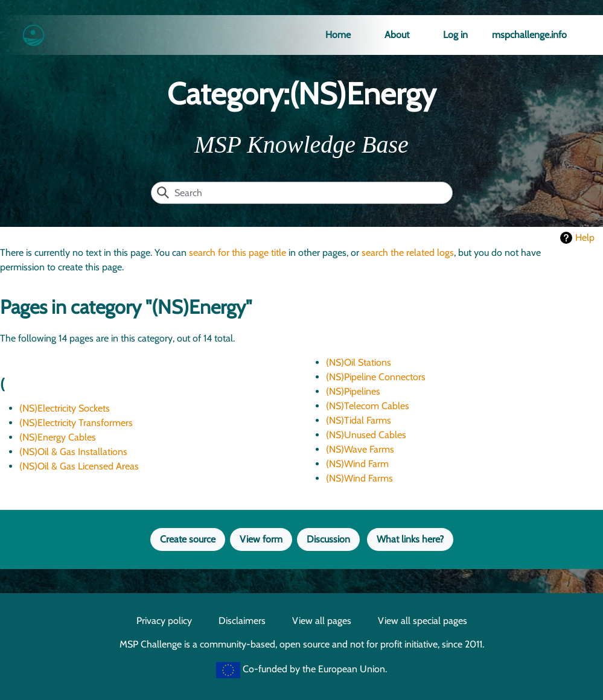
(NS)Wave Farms (360, 449)
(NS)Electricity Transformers (76, 423)
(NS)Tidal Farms (359, 420)
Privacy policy (164, 621)
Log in (455, 35)
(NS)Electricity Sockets (65, 408)
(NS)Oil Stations (359, 362)
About (397, 35)
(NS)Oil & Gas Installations (73, 452)
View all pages (322, 621)
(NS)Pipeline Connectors (376, 377)
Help (585, 237)
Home (338, 35)
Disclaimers (242, 621)
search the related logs (408, 253)
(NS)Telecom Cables (368, 406)
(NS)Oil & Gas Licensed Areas (79, 466)
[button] (261, 540)
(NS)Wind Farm (357, 464)
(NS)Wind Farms (359, 478)
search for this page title (238, 253)
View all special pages (423, 621)
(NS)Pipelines (353, 391)
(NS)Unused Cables (366, 435)
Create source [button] (188, 539)
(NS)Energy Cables (58, 437)
